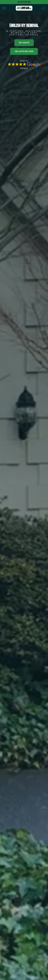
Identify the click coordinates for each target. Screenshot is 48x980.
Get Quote (24, 43)
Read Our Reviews (24, 64)
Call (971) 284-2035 (24, 2)
